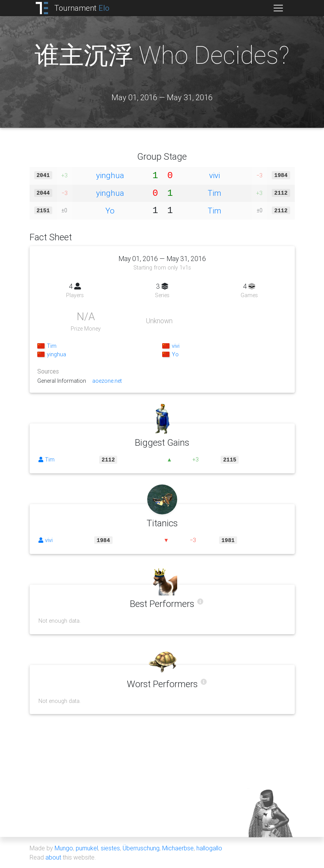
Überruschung (141, 848)
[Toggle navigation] (278, 8)
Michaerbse (178, 848)
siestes (110, 848)
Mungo (64, 848)
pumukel (87, 848)
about (53, 857)
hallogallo (209, 848)
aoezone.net (108, 381)
